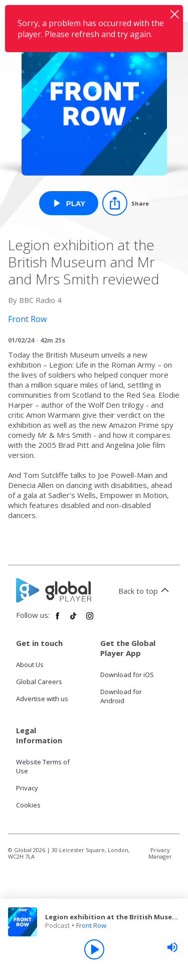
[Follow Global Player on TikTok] (74, 620)
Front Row (91, 925)
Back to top (145, 591)
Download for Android (121, 696)
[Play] (94, 949)
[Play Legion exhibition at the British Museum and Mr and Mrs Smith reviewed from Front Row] (69, 203)
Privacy (27, 788)
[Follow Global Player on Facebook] (58, 620)
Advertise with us (42, 699)
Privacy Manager (160, 853)
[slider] (172, 947)
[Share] (126, 203)
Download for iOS (127, 675)
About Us (30, 665)
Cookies (28, 805)
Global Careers (39, 682)
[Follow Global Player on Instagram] (90, 620)
